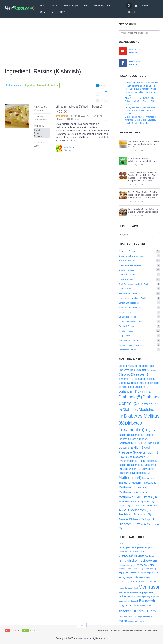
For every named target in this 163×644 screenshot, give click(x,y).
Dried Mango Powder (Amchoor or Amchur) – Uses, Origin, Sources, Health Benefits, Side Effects (141, 120)
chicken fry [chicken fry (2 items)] (123, 561)
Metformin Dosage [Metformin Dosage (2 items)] (145, 483)
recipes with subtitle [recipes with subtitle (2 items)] (131, 601)
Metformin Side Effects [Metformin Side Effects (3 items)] (138, 497)
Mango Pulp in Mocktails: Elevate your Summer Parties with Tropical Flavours (144, 144)
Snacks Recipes (139, 331)
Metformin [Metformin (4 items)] (130, 478)
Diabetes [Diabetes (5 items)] (130, 397)
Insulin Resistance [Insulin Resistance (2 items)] (131, 465)
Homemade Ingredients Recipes (139, 298)
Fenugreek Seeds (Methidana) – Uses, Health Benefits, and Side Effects (140, 111)
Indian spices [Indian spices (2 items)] (149, 461)
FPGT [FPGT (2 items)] (141, 443)
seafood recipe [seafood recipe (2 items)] (145, 606)
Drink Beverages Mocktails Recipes (139, 284)
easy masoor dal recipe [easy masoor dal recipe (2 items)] (148, 569)
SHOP (62, 12)
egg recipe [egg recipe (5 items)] (126, 572)
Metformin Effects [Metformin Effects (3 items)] (134, 487)
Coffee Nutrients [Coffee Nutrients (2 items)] (130, 383)
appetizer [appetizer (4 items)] (129, 547)
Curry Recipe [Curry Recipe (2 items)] (131, 565)
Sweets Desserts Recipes (139, 345)
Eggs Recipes (139, 289)
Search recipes (71, 6)
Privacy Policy (151, 631)
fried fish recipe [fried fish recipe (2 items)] (124, 582)
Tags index (103, 631)
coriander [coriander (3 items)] (128, 391)
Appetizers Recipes (139, 251)
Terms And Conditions (132, 631)
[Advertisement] (58, 43)
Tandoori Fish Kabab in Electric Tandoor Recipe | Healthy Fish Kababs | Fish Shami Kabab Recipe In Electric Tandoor (142, 177)
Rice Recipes (139, 312)
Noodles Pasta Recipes (139, 307)
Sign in (146, 6)
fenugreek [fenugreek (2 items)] (127, 443)
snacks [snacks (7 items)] (124, 611)
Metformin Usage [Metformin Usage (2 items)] (131, 502)
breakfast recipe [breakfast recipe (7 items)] (131, 555)
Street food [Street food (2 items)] (123, 617)
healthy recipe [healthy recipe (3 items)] (138, 582)
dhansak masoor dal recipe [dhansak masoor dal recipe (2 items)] (129, 569)
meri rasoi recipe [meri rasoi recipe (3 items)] (136, 592)
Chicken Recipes (139, 270)
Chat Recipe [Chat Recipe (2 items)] (149, 556)
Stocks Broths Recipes (139, 340)
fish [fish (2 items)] (135, 573)
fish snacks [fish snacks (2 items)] (153, 578)
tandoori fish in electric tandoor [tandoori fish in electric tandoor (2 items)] (139, 621)
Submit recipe (47, 12)
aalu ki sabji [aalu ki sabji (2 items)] (123, 544)
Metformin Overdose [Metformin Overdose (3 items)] (136, 492)
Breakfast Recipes (139, 261)
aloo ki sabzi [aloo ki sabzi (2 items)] (146, 544)
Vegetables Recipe (139, 350)
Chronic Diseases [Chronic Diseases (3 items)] (134, 374)
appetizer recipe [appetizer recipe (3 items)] (143, 547)
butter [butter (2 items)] (145, 370)
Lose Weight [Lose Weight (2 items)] (132, 469)
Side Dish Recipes (139, 326)
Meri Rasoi (69, 147)
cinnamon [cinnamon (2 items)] (126, 379)
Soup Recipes (139, 336)
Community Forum (102, 6)
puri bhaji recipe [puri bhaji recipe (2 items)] (149, 597)
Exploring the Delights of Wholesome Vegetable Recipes (143, 160)
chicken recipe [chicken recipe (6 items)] (138, 560)
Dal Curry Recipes (139, 275)
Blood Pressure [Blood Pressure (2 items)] (130, 366)
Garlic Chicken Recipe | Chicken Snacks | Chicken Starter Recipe (143, 211)
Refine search (14, 85)
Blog (86, 6)
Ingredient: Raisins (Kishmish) (42, 85)
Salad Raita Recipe (139, 317)
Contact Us (115, 631)
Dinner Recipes (139, 279)
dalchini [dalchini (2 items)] (145, 392)
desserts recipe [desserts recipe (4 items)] (146, 565)
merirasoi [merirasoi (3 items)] (123, 592)
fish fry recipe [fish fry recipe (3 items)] (125, 578)
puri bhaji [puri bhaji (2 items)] (139, 597)
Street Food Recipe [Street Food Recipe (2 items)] (135, 617)
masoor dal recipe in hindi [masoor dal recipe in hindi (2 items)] (128, 588)
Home (43, 6)
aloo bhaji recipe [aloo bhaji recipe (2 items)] (134, 544)
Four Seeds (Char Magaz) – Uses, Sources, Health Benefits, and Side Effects (141, 92)
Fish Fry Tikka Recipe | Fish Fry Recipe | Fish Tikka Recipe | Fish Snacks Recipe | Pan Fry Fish (143, 195)
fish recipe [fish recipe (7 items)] (141, 577)
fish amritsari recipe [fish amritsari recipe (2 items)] (144, 573)
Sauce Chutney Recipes (139, 322)
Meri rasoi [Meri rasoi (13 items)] (149, 587)
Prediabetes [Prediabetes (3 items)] (139, 510)
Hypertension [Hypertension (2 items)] (128, 461)
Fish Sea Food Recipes (139, 293)
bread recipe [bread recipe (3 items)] (139, 551)
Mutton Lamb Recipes (139, 303)
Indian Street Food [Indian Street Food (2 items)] (152, 582)
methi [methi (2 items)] (149, 502)
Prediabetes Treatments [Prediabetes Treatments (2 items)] (135, 514)
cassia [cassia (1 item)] (154, 370)
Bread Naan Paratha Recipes (139, 256)
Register (132, 12)
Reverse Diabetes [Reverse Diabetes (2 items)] (131, 519)
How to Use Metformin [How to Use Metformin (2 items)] (134, 457)
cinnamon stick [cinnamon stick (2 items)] (145, 379)
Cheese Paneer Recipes (139, 265)
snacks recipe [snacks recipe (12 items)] (144, 611)
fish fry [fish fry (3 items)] (155, 573)
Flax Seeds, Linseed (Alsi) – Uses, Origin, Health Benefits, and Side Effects (141, 101)
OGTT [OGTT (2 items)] (124, 506)
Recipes (55, 6)
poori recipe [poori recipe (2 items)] (131, 597)
